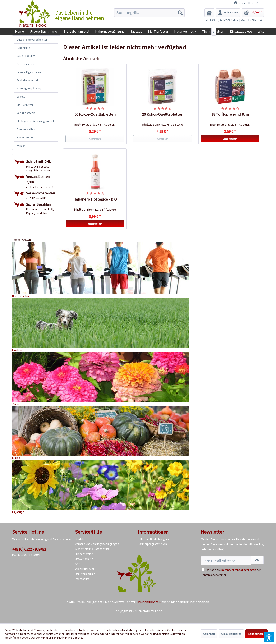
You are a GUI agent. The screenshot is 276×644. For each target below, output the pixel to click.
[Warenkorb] (253, 13)
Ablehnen (209, 634)
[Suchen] (180, 13)
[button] (269, 637)
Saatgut (21, 97)
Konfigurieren (257, 634)
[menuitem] (149, 13)
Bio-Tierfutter (25, 105)
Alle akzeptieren (231, 634)
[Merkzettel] (209, 13)
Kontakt (80, 539)
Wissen (21, 146)
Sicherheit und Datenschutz (92, 549)
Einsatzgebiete (26, 137)
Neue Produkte (26, 56)
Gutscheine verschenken (32, 40)
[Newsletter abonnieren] (257, 560)
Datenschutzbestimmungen (239, 570)
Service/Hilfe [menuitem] (244, 3)
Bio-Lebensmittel (27, 80)
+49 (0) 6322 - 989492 (29, 549)
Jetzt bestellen (230, 139)
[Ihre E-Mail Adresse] (226, 561)
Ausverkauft (95, 139)
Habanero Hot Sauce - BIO (95, 199)
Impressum (82, 579)
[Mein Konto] (228, 13)
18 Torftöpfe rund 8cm (230, 114)
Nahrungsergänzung (29, 88)
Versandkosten (149, 602)
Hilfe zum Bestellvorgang (154, 539)
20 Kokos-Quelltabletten (163, 114)
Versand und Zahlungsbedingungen (97, 544)
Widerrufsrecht (85, 569)
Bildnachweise (84, 554)
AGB (78, 564)
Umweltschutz (84, 559)
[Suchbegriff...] (149, 13)
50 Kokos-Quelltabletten (95, 114)
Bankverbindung (85, 574)
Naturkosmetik (26, 113)
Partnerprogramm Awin (152, 544)
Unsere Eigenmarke (29, 72)
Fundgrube (23, 48)
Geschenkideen (26, 64)
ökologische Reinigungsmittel (35, 121)
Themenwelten (26, 129)
